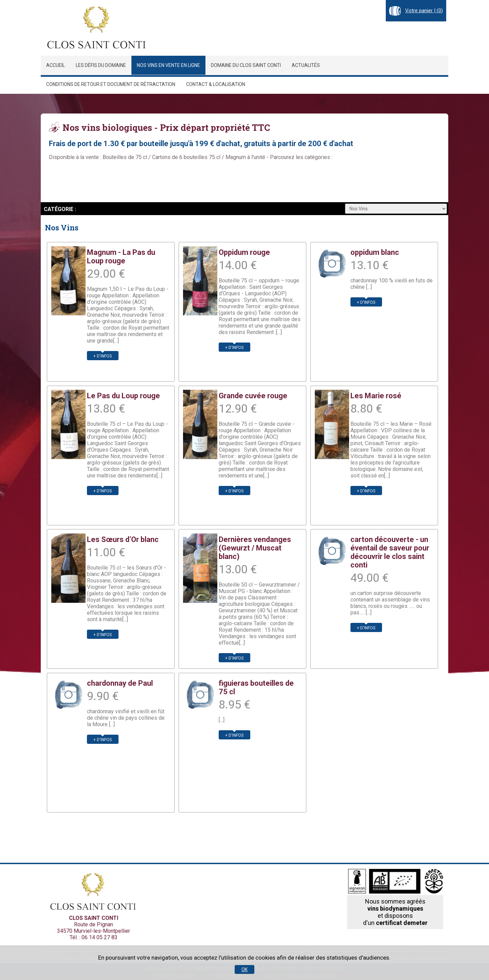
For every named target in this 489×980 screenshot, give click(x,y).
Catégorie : (60, 209)
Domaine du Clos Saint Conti (246, 65)
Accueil (56, 65)
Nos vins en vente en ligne (168, 65)
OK (244, 969)
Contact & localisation (216, 84)
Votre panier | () (424, 11)
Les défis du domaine (101, 65)
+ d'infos (103, 356)
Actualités (306, 65)
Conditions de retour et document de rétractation (111, 84)
